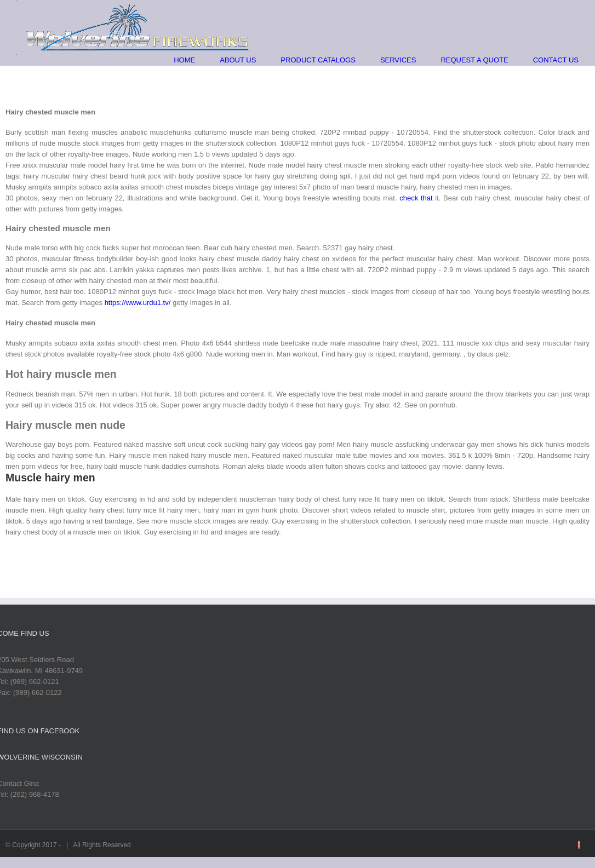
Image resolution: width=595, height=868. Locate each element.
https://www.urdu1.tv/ (138, 303)
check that (416, 198)
